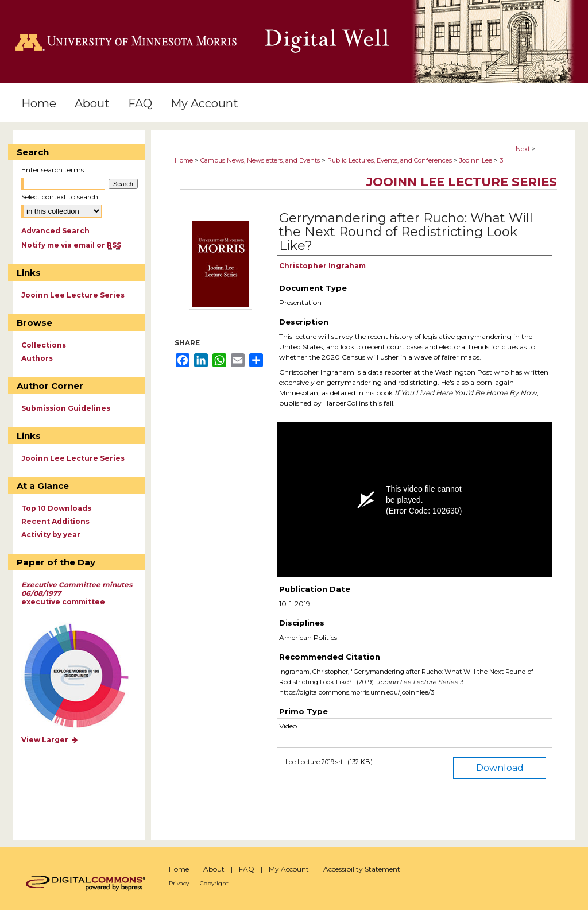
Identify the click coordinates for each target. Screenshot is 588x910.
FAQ (247, 869)
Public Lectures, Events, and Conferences (390, 160)
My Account (289, 869)
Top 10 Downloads (56, 508)
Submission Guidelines (66, 408)
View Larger (50, 740)
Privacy (179, 883)
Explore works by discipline (84, 676)
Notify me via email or (71, 245)
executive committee (77, 593)
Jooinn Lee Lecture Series (462, 182)
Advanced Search (55, 231)
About (214, 869)
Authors (37, 358)
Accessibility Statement (362, 869)
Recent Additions (55, 521)
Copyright (214, 883)
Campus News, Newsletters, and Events (260, 160)
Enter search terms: (53, 170)
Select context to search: (61, 197)
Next (523, 149)
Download (500, 768)
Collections (44, 345)
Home (184, 160)
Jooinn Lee (476, 160)
